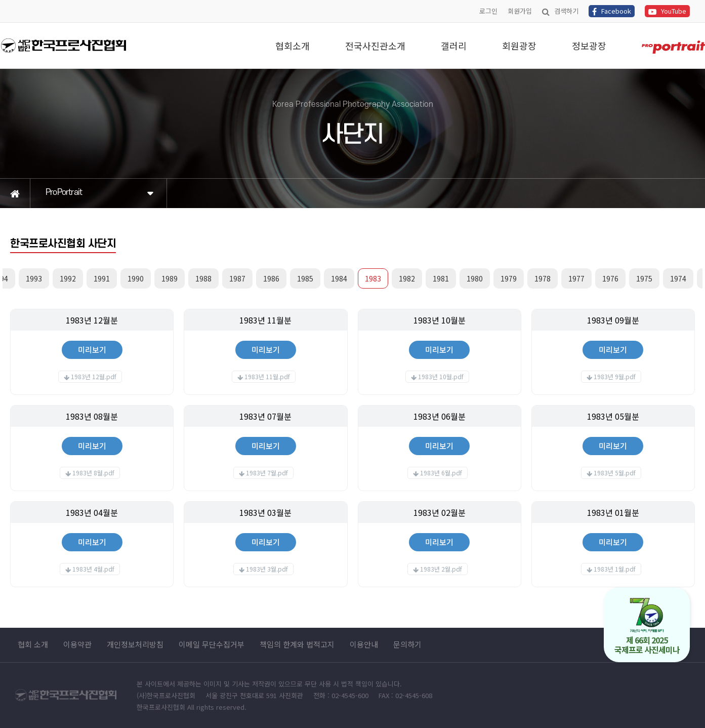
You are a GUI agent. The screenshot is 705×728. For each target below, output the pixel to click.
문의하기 (407, 644)
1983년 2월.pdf (441, 569)
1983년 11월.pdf (267, 376)
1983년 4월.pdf (93, 569)
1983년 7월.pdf (267, 473)
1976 (610, 278)
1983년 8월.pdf (93, 473)
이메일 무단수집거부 (212, 644)
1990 (136, 278)
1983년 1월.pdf (615, 569)
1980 (475, 278)
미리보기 (92, 350)
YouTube (667, 11)
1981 (441, 278)
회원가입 (520, 11)
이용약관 (77, 644)
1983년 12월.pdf (94, 376)
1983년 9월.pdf (615, 376)
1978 (543, 278)
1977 (576, 278)
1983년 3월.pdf (267, 569)
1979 (509, 278)
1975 (644, 278)
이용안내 (364, 644)
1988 (203, 278)
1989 (170, 278)
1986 (271, 278)
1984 (339, 278)
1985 (305, 278)
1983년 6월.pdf (441, 473)
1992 (68, 278)
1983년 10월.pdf (441, 376)
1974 (678, 278)
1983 (373, 278)
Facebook (612, 11)
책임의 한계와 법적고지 (297, 644)
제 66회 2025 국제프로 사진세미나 (647, 626)
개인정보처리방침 (135, 644)
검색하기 (560, 11)
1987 (237, 278)
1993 (34, 278)
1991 (102, 278)
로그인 (488, 11)
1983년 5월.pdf (615, 473)
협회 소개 (33, 644)
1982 (407, 278)
